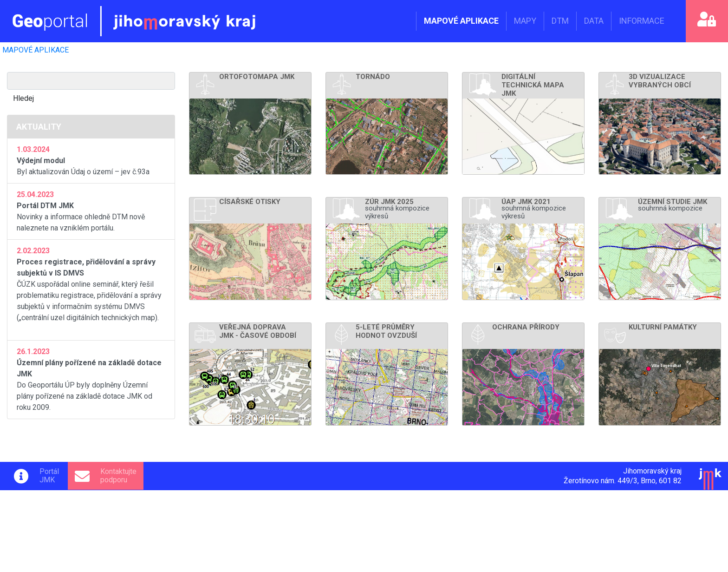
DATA (594, 21)
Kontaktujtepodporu (118, 476)
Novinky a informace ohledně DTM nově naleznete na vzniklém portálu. (91, 211)
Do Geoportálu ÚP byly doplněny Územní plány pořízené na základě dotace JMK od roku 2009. (91, 379)
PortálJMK (49, 476)
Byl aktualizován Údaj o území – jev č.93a (91, 160)
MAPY (525, 21)
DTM (560, 21)
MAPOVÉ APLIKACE (461, 21)
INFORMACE (642, 21)
